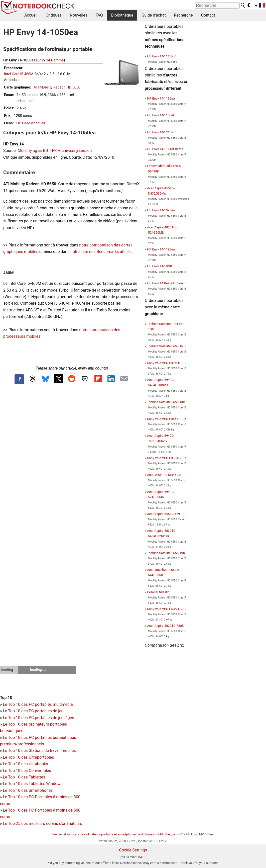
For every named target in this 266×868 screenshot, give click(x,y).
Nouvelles (79, 15)
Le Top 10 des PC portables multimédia (38, 704)
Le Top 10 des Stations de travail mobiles (39, 751)
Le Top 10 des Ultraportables (28, 757)
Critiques (54, 15)
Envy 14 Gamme (51, 60)
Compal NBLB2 (158, 592)
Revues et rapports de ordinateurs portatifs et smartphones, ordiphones (103, 834)
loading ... (9, 670)
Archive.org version (75, 151)
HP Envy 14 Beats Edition (165, 283)
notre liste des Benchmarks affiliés (101, 252)
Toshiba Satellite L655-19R (166, 553)
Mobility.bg (27, 151)
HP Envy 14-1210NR (161, 132)
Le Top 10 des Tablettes (24, 777)
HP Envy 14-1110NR (161, 56)
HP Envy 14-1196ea (161, 98)
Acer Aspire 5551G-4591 (164, 514)
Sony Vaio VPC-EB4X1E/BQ (166, 419)
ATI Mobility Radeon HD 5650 (57, 87)
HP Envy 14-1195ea (161, 249)
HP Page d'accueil (31, 123)
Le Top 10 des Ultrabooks (25, 764)
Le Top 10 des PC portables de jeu (33, 711)
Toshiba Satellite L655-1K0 (166, 402)
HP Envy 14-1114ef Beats (165, 149)
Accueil (31, 15)
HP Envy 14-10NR (159, 266)
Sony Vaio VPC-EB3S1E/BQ (166, 458)
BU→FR (50, 151)
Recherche (183, 15)
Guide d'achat (154, 15)
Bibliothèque (122, 15)
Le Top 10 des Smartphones (28, 790)
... (260, 15)
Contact (208, 15)
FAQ (99, 15)
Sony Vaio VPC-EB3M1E (164, 363)
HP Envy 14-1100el (160, 115)
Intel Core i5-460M (19, 74)
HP (180, 834)
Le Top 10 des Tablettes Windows (33, 784)
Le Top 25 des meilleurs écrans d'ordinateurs (42, 823)
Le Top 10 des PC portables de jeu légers (39, 718)
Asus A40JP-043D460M (164, 475)
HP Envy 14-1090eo (161, 210)
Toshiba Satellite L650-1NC (166, 346)
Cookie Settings (133, 850)
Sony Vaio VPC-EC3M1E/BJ (167, 609)
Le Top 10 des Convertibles (27, 771)
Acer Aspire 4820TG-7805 (165, 626)
